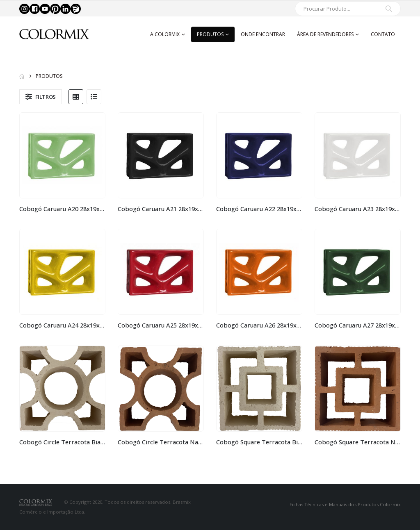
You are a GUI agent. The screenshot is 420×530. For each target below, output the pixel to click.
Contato (383, 34)
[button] (41, 97)
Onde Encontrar (263, 34)
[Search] (389, 9)
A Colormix (165, 34)
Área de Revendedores (325, 34)
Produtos (210, 34)
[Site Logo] (54, 34)
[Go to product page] (62, 155)
